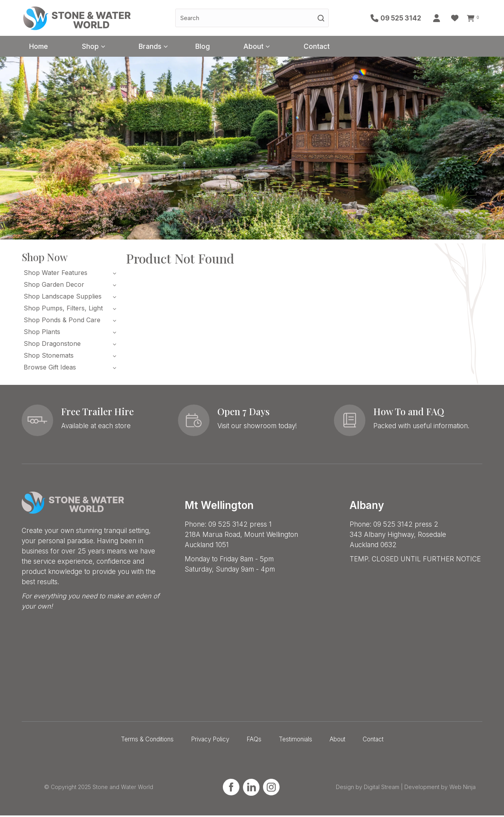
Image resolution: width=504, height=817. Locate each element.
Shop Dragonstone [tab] (52, 345)
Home (41, 47)
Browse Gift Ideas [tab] (50, 369)
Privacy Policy (210, 741)
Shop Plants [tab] (42, 333)
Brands (163, 47)
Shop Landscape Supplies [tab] (63, 298)
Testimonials (296, 741)
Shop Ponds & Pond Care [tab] (62, 321)
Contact (344, 47)
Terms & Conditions (147, 741)
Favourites (457, 18)
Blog (220, 47)
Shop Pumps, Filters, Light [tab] (63, 310)
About (275, 47)
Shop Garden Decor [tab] (54, 286)
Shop (98, 47)
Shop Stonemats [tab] (49, 357)
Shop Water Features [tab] (56, 274)
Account (439, 18)
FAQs (254, 741)
